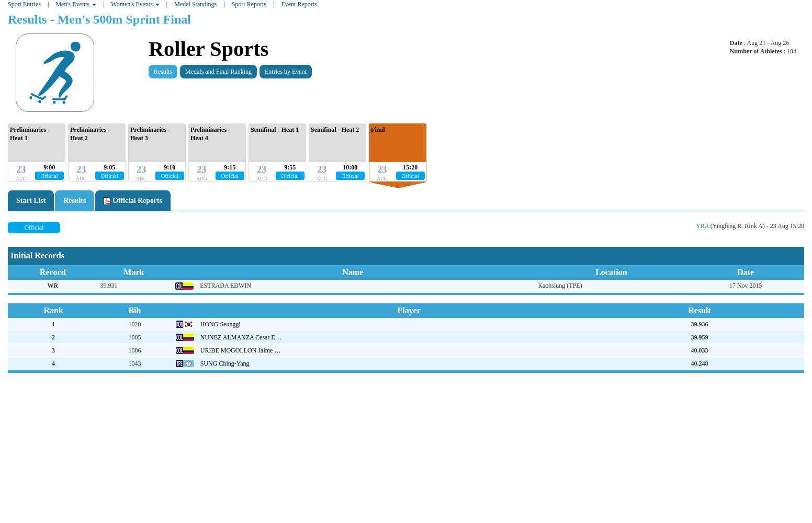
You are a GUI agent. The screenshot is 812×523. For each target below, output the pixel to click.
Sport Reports (249, 4)
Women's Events (135, 4)
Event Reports (299, 4)
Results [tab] (75, 201)
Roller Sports (209, 49)
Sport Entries (24, 4)
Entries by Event (286, 72)
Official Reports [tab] (133, 201)
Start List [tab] (31, 201)
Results (163, 72)
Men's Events (76, 4)
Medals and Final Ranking (218, 72)
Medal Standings (195, 4)
